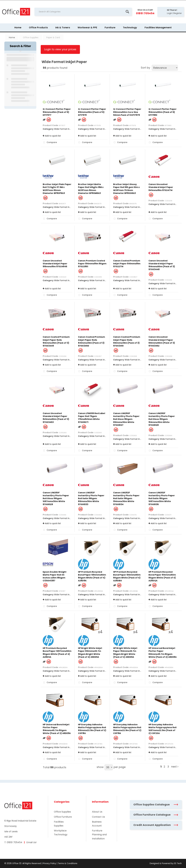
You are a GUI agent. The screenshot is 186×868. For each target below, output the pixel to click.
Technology (130, 28)
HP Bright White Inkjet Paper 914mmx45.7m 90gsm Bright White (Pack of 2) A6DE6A (125, 653)
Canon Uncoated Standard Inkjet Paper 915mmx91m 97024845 (55, 264)
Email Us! (32, 842)
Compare (49, 142)
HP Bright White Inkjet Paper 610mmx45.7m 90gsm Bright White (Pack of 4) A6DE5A (90, 653)
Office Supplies (31, 37)
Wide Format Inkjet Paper (67, 129)
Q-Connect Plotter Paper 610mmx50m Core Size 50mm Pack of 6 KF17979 (127, 112)
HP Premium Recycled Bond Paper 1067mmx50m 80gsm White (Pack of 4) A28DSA (57, 653)
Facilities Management (158, 28)
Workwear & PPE (87, 28)
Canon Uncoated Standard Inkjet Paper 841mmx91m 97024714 (161, 187)
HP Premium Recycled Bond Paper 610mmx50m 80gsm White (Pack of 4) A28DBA (127, 576)
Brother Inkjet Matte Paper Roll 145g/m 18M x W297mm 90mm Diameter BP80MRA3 (91, 189)
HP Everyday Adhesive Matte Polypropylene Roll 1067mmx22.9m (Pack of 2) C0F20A (162, 729)
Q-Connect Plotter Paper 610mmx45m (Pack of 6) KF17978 (92, 112)
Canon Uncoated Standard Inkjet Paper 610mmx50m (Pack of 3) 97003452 (162, 341)
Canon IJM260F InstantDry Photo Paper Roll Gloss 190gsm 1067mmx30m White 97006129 (56, 498)
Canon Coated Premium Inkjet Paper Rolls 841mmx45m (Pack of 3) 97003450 (91, 341)
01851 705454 (15, 842)
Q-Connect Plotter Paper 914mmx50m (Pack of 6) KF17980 (163, 112)
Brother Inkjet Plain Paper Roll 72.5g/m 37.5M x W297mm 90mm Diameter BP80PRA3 (57, 189)
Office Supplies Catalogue (156, 804)
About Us (97, 812)
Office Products (38, 28)
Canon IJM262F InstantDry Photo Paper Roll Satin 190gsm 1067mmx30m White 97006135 (162, 498)
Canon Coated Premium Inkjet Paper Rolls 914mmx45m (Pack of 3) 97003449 (56, 341)
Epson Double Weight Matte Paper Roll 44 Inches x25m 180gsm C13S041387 (55, 576)
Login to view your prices (60, 49)
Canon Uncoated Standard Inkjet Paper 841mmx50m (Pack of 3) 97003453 (56, 418)
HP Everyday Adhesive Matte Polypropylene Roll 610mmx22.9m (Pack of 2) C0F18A (92, 729)
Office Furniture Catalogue (156, 815)
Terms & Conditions (68, 863)
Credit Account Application (156, 825)
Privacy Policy (49, 863)
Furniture (110, 28)
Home (18, 28)
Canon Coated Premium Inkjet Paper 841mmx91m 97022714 (127, 264)
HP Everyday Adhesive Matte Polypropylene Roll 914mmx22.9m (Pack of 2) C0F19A (127, 729)
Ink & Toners (63, 28)
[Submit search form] (127, 12)
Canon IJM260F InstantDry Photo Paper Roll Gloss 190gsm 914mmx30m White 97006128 (162, 419)
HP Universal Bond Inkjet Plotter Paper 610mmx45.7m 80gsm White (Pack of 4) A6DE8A (163, 653)
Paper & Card (53, 37)
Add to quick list (52, 136)
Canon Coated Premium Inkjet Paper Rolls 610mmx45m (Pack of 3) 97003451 (127, 341)
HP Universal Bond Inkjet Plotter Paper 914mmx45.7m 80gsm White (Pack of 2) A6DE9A (57, 729)
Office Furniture (63, 817)
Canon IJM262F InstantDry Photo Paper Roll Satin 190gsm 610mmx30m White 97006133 (91, 498)
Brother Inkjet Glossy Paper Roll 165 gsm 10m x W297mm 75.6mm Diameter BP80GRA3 (126, 189)
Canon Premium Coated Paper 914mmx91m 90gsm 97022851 (92, 264)
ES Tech (178, 863)
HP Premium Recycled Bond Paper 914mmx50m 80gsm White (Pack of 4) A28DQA (162, 576)
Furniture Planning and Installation (99, 835)
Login (170, 13)
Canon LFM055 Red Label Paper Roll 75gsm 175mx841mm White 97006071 (92, 418)
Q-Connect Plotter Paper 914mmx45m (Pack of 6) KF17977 (57, 112)
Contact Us (98, 817)
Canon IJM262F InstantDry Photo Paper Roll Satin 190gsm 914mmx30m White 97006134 (126, 498)
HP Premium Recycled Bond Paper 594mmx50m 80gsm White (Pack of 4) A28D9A (92, 576)
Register (178, 13)
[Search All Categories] (83, 12)
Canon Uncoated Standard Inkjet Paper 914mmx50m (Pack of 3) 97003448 (162, 265)
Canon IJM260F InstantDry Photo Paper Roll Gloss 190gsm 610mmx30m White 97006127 (126, 419)
